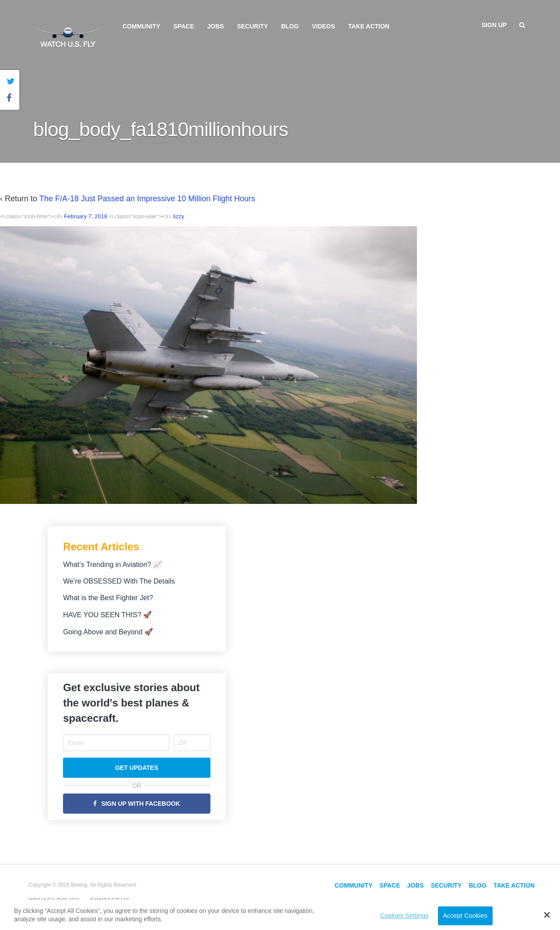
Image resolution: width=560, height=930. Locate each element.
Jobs (216, 26)
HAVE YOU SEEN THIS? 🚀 (107, 615)
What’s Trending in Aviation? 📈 (112, 565)
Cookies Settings (404, 916)
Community (141, 26)
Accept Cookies (465, 916)
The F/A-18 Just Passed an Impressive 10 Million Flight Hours (147, 199)
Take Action (369, 26)
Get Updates (137, 768)
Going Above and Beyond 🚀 (108, 632)
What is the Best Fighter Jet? (108, 598)
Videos (324, 26)
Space (184, 26)
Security (253, 26)
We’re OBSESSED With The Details (119, 581)
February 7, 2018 (86, 216)
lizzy (179, 216)
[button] (547, 915)
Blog (290, 26)
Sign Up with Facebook (140, 804)
